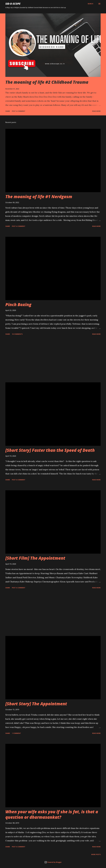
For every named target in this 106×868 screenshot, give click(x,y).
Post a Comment (19, 111)
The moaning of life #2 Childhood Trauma (47, 82)
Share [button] (8, 111)
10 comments (17, 334)
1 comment (16, 733)
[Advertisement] (53, 359)
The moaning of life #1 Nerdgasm (39, 197)
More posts (96, 854)
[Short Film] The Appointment (35, 558)
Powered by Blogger (53, 862)
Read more (96, 111)
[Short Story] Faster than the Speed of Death (50, 450)
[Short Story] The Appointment (36, 704)
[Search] (90, 4)
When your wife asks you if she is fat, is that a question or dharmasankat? (52, 814)
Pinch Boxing (18, 305)
